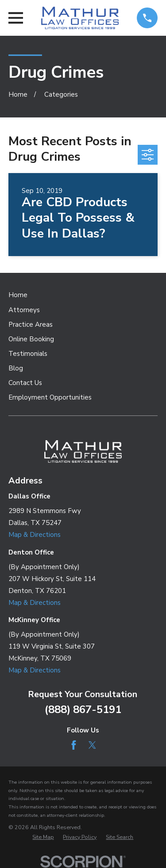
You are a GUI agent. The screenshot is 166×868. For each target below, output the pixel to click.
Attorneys (24, 310)
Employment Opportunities (50, 397)
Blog (16, 368)
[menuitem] (43, 837)
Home (18, 295)
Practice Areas (31, 325)
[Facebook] (74, 745)
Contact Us (25, 383)
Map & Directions (35, 535)
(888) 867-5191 (83, 709)
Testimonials (28, 354)
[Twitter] (92, 745)
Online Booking (31, 339)
